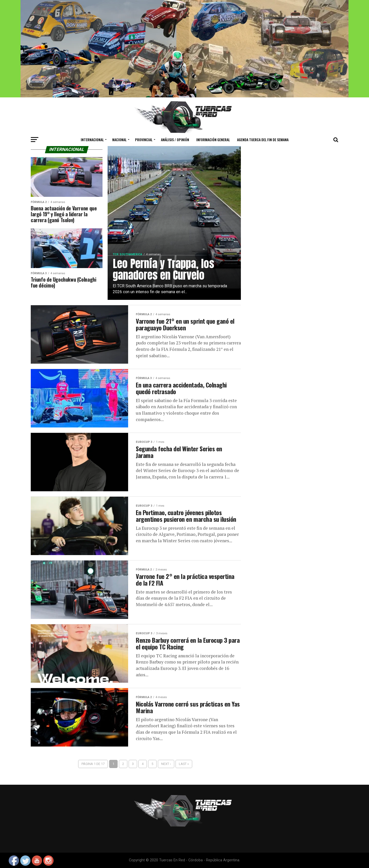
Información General (213, 140)
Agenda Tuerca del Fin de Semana (263, 140)
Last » (184, 764)
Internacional (92, 140)
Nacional (119, 140)
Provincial (144, 140)
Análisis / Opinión (175, 140)
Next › (166, 764)
